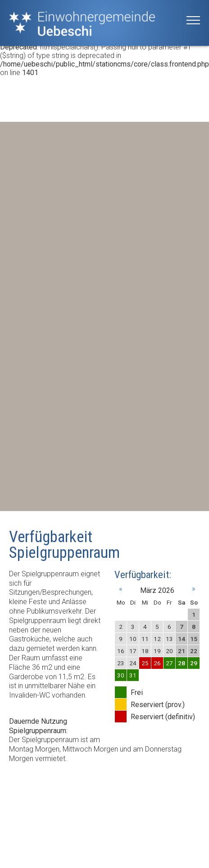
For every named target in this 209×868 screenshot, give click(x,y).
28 (182, 663)
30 (121, 675)
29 (194, 663)
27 (169, 663)
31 (133, 675)
